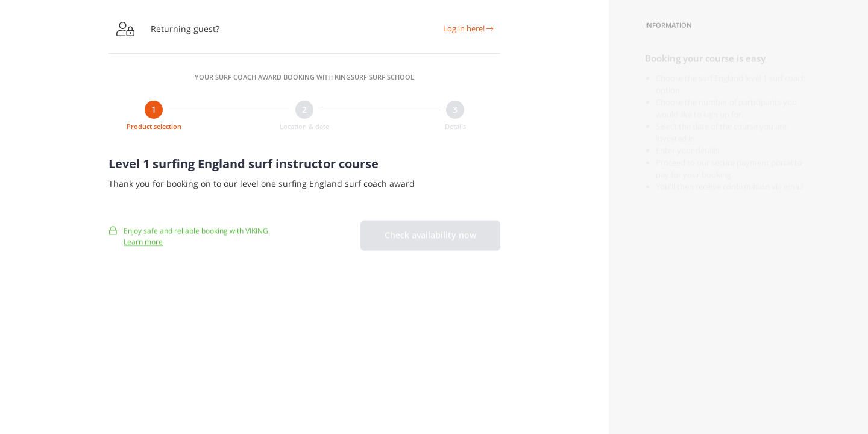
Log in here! (468, 28)
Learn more (143, 247)
